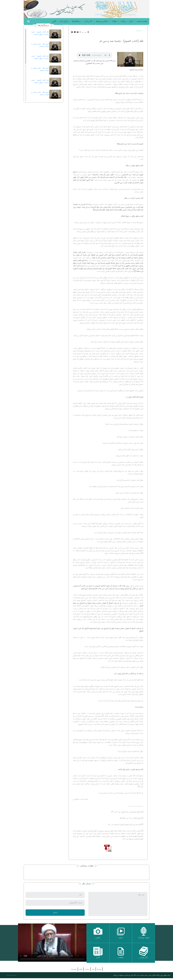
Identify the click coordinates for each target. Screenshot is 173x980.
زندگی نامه (64, 21)
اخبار (131, 21)
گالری (54, 21)
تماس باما (74, 969)
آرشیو (81, 969)
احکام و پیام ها (102, 21)
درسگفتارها (76, 21)
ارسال (55, 913)
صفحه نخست (142, 21)
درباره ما (87, 969)
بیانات (123, 21)
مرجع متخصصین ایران (11, 975)
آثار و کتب (88, 21)
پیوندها (99, 969)
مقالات (114, 21)
